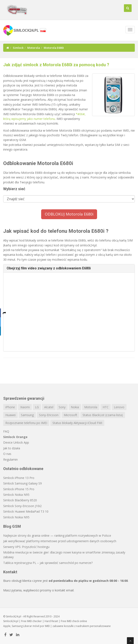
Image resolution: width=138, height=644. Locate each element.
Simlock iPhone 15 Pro (19, 489)
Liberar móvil (31, 626)
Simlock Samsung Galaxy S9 (23, 483)
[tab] (69, 268)
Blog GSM (12, 526)
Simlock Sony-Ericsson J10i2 (22, 506)
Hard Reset (51, 621)
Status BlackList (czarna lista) (103, 415)
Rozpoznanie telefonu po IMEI (26, 423)
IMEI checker (34, 621)
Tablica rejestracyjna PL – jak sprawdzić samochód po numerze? (48, 563)
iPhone (10, 407)
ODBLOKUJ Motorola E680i (69, 214)
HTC (106, 407)
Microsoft (70, 415)
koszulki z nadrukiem (77, 626)
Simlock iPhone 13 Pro (19, 478)
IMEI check (73, 621)
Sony (62, 407)
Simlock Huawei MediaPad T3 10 (26, 511)
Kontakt (10, 572)
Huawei (10, 415)
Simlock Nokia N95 (16, 495)
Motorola (34, 48)
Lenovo (119, 407)
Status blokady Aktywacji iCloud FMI (77, 423)
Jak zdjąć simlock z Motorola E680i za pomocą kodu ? (56, 65)
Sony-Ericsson (49, 415)
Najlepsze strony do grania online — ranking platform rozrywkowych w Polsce (57, 535)
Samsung (27, 415)
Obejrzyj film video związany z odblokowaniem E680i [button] (49, 268)
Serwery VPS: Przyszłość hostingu (26, 547)
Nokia (75, 407)
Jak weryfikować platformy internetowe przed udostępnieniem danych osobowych (60, 541)
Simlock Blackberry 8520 (20, 500)
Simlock (18, 48)
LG (37, 407)
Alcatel (49, 407)
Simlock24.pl (11, 621)
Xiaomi (25, 407)
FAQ (6, 431)
